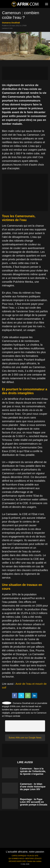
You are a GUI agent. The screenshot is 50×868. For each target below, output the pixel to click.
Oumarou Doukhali (11, 23)
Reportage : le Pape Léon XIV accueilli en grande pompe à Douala (34, 802)
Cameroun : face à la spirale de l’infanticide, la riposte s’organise (33, 771)
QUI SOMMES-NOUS (16, 859)
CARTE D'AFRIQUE (19, 856)
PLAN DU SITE (33, 856)
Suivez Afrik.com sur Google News (25, 738)
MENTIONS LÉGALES (33, 859)
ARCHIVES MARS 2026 (17, 861)
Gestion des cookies (34, 861)
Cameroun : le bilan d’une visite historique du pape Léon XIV (33, 787)
